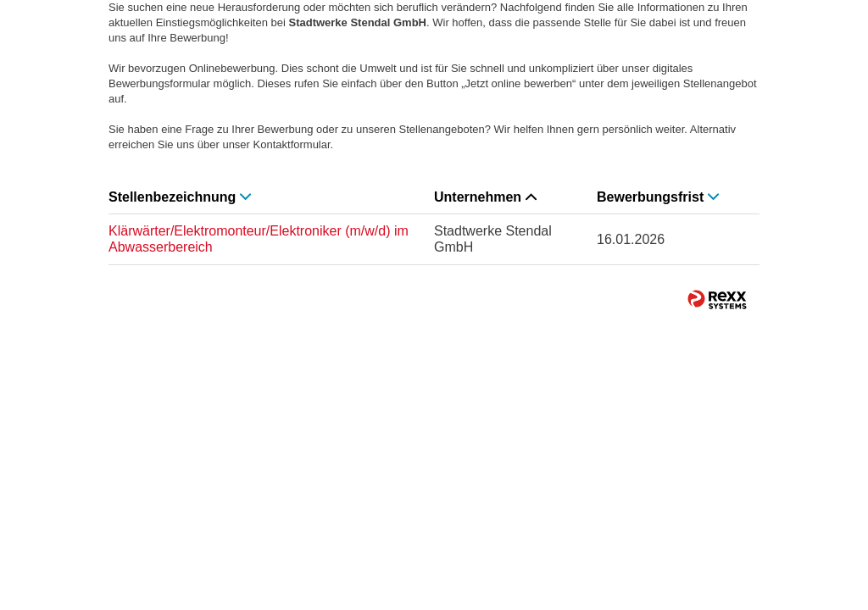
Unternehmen (485, 197)
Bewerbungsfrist (658, 197)
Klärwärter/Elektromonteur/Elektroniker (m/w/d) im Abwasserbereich (259, 239)
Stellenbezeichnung (180, 197)
